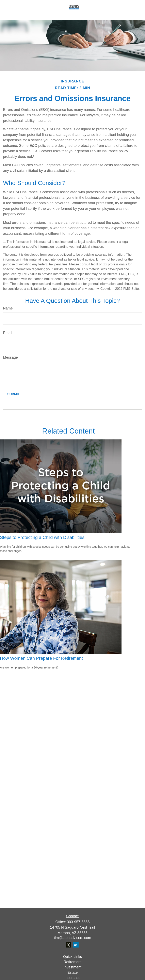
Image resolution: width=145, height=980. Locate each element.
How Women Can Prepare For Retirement (41, 658)
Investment (72, 967)
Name (8, 308)
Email (8, 333)
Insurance (72, 978)
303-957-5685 (78, 922)
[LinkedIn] (76, 945)
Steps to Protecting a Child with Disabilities (42, 537)
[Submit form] (13, 394)
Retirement (72, 962)
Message (10, 357)
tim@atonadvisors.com (72, 938)
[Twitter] (68, 945)
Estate (72, 972)
